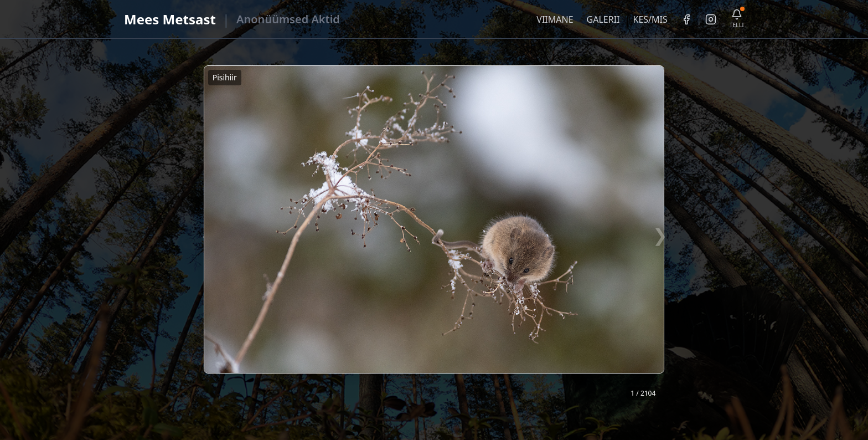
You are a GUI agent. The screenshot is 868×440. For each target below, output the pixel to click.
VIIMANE (555, 19)
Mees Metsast (170, 19)
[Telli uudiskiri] (737, 19)
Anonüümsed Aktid (288, 19)
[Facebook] (686, 19)
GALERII (603, 19)
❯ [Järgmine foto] (660, 235)
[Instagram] (711, 19)
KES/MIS (650, 19)
